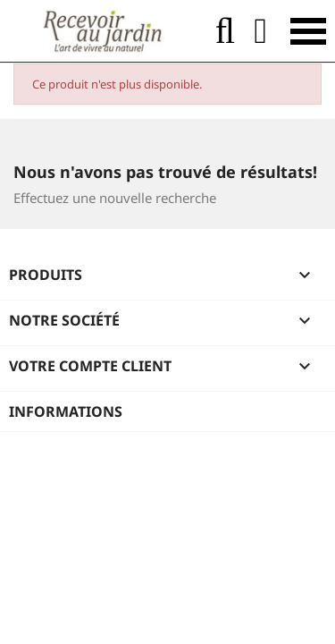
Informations (66, 411)
